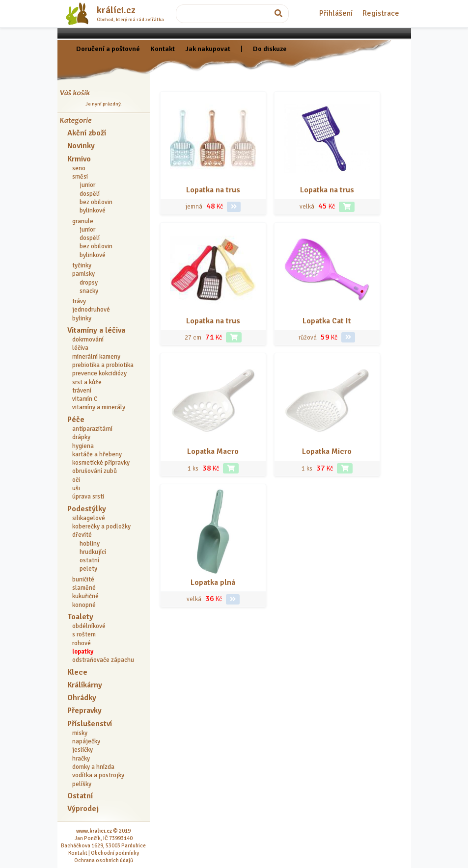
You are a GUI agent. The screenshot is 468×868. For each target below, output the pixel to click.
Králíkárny (85, 685)
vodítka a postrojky (98, 775)
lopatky (83, 652)
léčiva (80, 348)
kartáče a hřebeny (97, 454)
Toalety (80, 617)
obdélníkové (89, 626)
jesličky (83, 750)
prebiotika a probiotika (103, 365)
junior (87, 185)
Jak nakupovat (208, 49)
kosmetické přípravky (101, 463)
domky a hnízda (93, 767)
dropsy (89, 283)
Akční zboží (87, 133)
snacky (89, 291)
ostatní (89, 560)
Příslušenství (90, 724)
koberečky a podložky (101, 526)
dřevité (82, 535)
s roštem (84, 634)
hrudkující (93, 552)
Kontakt (163, 49)
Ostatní (80, 796)
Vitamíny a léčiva (96, 330)
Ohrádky (82, 698)
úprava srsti (88, 497)
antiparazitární (92, 429)
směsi (80, 177)
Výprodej (83, 809)
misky (80, 733)
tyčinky (82, 265)
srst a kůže (87, 382)
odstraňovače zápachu (103, 660)
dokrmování (88, 340)
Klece (77, 672)
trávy (79, 301)
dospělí (90, 194)
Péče (76, 420)
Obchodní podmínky (115, 853)
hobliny (90, 544)
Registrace (381, 13)
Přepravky (84, 710)
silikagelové (89, 518)
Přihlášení (336, 13)
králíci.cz (116, 10)
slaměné (84, 588)
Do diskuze (270, 49)
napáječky (86, 741)
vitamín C (85, 399)
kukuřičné (85, 596)
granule (83, 221)
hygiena (83, 446)
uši (76, 488)
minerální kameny (96, 357)
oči (76, 480)
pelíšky (82, 784)
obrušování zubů (95, 471)
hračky (81, 759)
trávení (82, 391)
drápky (81, 437)
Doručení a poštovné (108, 49)
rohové (82, 643)
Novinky (81, 146)
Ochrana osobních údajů (104, 860)
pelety (88, 569)
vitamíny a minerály (99, 407)
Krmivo (79, 159)
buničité (83, 579)
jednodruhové (91, 310)
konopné (84, 605)
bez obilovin (96, 202)
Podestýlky (87, 509)
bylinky (82, 318)
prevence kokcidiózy (99, 373)
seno (79, 168)
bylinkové (93, 210)
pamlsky (83, 274)
